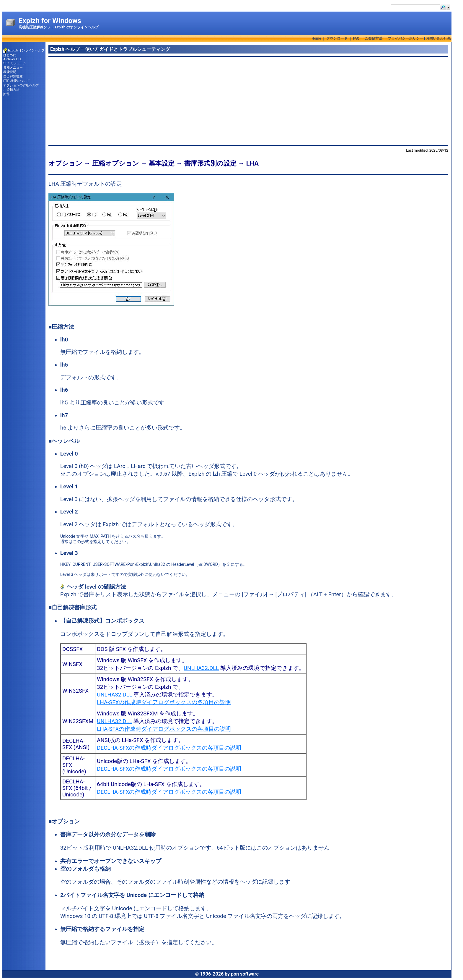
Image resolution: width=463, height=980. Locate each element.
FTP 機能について (17, 81)
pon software (245, 974)
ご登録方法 (374, 38)
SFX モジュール (15, 63)
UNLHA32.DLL (201, 668)
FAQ (356, 38)
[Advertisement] (226, 101)
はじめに (10, 55)
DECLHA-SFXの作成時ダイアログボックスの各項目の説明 (169, 748)
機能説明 (10, 72)
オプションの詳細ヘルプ (21, 85)
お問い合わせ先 (438, 38)
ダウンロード (337, 38)
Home (316, 38)
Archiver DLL (13, 59)
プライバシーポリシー (405, 38)
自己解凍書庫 (13, 76)
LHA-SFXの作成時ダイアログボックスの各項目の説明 (164, 702)
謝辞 (6, 94)
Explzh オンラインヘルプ (26, 50)
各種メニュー (13, 67)
